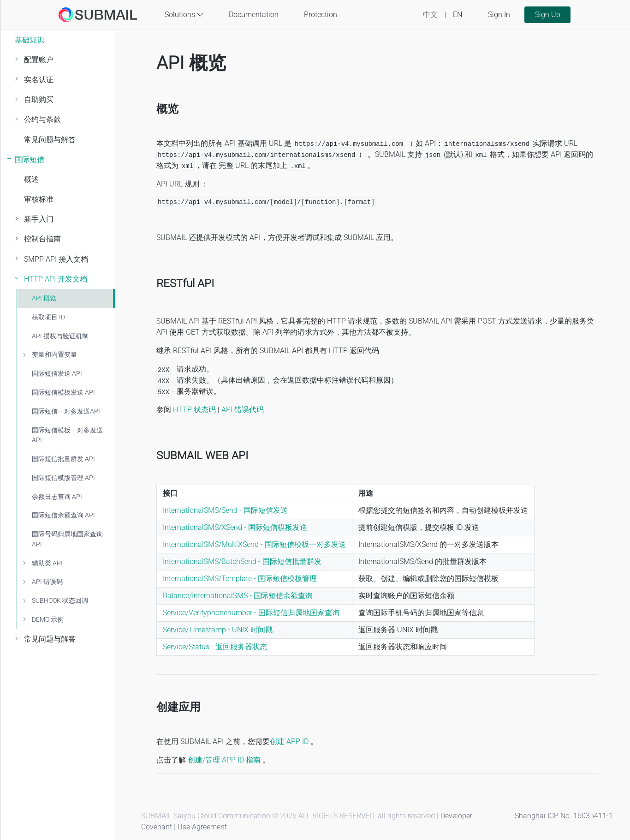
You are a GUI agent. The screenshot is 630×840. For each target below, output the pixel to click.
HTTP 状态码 (194, 410)
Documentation (254, 15)
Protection (321, 15)
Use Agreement (202, 827)
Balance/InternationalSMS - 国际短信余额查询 (238, 596)
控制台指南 (42, 239)
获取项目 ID (48, 317)
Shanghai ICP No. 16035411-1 (564, 816)
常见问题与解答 (50, 140)
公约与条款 (42, 119)
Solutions (184, 15)
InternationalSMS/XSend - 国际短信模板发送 (235, 527)
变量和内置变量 (54, 355)
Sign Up (548, 15)
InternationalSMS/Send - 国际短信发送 (225, 510)
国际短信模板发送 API (63, 393)
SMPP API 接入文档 (56, 259)
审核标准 (39, 199)
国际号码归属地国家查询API (67, 539)
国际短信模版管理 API (63, 478)
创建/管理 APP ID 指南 (225, 760)
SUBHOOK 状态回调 (60, 601)
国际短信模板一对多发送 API (67, 435)
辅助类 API (47, 563)
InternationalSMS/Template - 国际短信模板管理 (240, 579)
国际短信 (30, 159)
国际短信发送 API (57, 374)
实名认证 (39, 80)
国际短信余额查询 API (63, 515)
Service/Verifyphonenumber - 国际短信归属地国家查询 (251, 613)
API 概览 (44, 298)
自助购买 (39, 99)
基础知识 (30, 40)
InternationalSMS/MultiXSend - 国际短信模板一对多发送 (254, 544)
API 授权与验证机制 (60, 336)
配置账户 (39, 60)
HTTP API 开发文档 (56, 279)
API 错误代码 (243, 410)
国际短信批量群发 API (63, 459)
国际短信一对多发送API (66, 411)
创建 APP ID (289, 741)
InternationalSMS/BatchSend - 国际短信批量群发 (242, 561)
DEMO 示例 (48, 620)
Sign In (499, 15)
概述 (31, 179)
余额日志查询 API (57, 497)
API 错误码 (47, 582)
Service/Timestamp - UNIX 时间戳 (218, 630)
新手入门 (39, 219)
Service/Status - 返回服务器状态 (215, 647)
